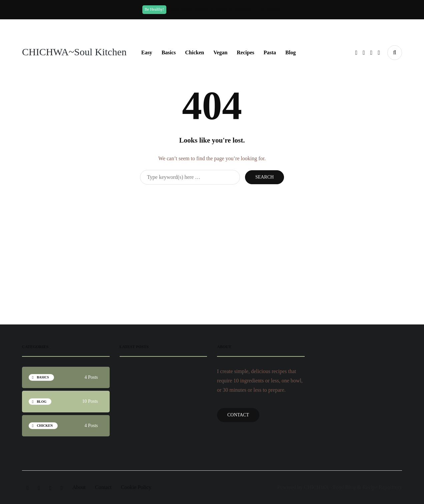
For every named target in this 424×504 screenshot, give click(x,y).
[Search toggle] (395, 53)
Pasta (270, 52)
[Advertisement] (212, 238)
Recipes (245, 52)
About (79, 487)
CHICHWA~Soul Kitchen (74, 52)
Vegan (220, 52)
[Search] (190, 177)
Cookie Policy (136, 487)
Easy (147, 52)
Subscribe (273, 9)
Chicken (194, 52)
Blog (290, 52)
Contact (238, 415)
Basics (169, 52)
